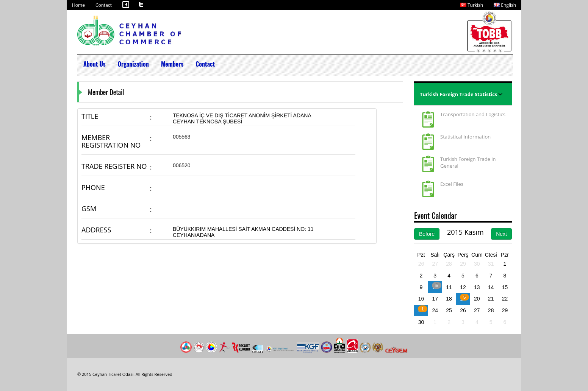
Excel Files (452, 184)
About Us (95, 64)
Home (78, 5)
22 (505, 299)
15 (505, 287)
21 (491, 299)
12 (463, 287)
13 (477, 287)
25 (449, 310)
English (505, 5)
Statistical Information (465, 137)
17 (435, 299)
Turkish (472, 5)
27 (435, 264)
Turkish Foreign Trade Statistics (458, 94)
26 (421, 264)
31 (491, 264)
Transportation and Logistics (473, 114)
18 (449, 299)
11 (449, 287)
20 (477, 299)
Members (172, 64)
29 (463, 264)
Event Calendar (436, 215)
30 (477, 264)
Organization (133, 64)
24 (435, 310)
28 (449, 264)
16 (421, 299)
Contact (104, 5)
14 (491, 287)
